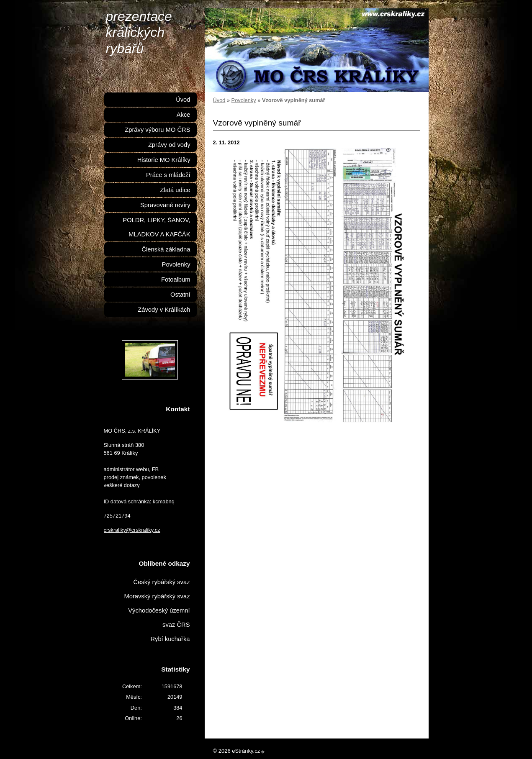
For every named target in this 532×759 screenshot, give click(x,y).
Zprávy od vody (169, 145)
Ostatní (180, 295)
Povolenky (244, 100)
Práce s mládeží (168, 175)
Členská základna (166, 249)
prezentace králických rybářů (139, 32)
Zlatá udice (175, 190)
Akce (184, 115)
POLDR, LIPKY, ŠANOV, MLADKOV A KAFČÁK (156, 227)
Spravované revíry (165, 205)
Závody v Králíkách (164, 310)
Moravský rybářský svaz (157, 596)
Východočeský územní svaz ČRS (159, 618)
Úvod (219, 100)
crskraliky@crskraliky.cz (132, 530)
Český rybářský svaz (162, 582)
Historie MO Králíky (164, 160)
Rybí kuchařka (170, 639)
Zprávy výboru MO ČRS (157, 130)
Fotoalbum (176, 279)
